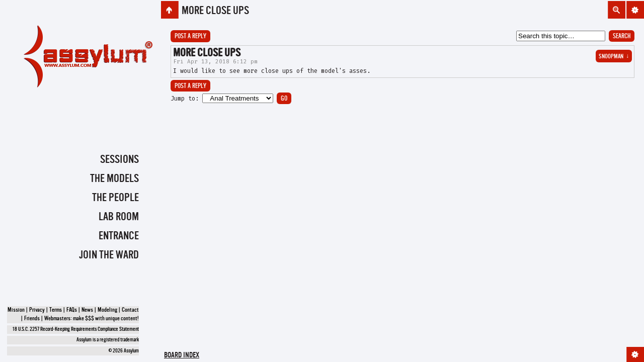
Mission (16, 310)
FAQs (72, 310)
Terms (56, 310)
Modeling (107, 310)
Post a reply (190, 36)
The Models (114, 179)
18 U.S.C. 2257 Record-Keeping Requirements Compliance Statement (76, 330)
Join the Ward (109, 255)
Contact (130, 310)
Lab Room (119, 217)
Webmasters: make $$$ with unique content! (92, 319)
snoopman (614, 57)
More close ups (215, 11)
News (87, 310)
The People (115, 198)
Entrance (119, 236)
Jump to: (185, 99)
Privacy (37, 310)
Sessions (119, 160)
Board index (182, 356)
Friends (32, 319)
